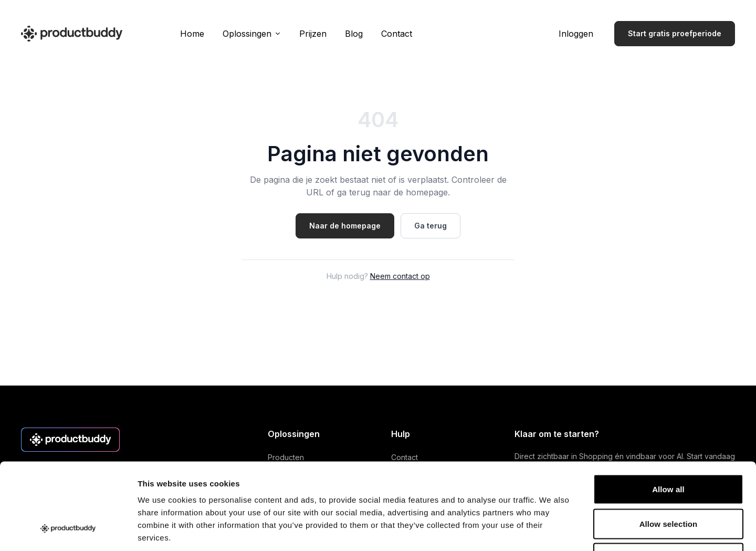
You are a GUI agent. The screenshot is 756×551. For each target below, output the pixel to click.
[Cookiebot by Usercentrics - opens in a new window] (68, 531)
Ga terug (430, 226)
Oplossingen (252, 34)
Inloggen (576, 34)
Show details (551, 530)
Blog (354, 34)
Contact (397, 34)
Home (192, 34)
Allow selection (669, 448)
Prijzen (313, 34)
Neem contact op (400, 276)
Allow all (668, 413)
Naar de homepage (345, 226)
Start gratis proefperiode (675, 33)
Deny (668, 482)
